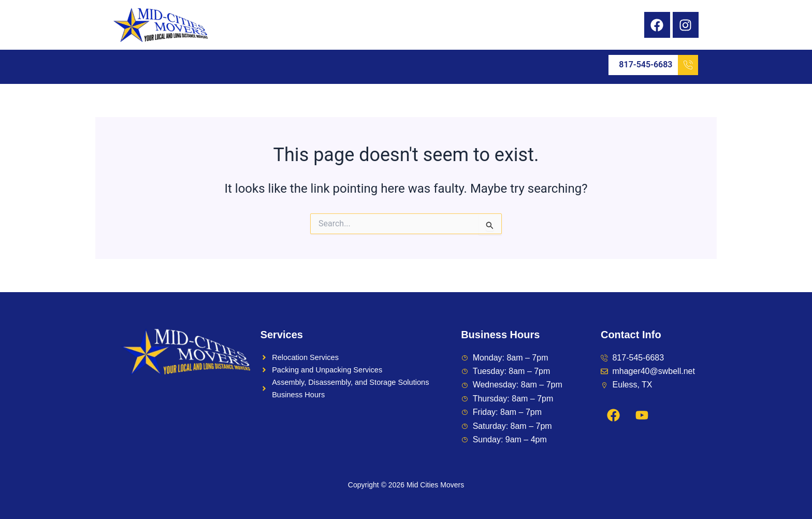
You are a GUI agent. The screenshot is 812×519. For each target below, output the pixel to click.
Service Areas (260, 65)
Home (135, 65)
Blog (431, 65)
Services (188, 65)
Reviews (385, 65)
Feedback (330, 65)
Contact (475, 65)
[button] (188, 65)
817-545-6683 (658, 65)
